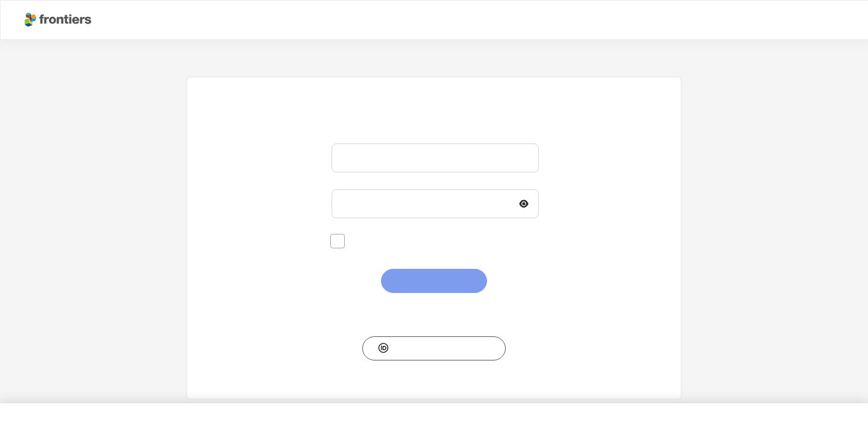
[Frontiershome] (59, 20)
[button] (434, 348)
